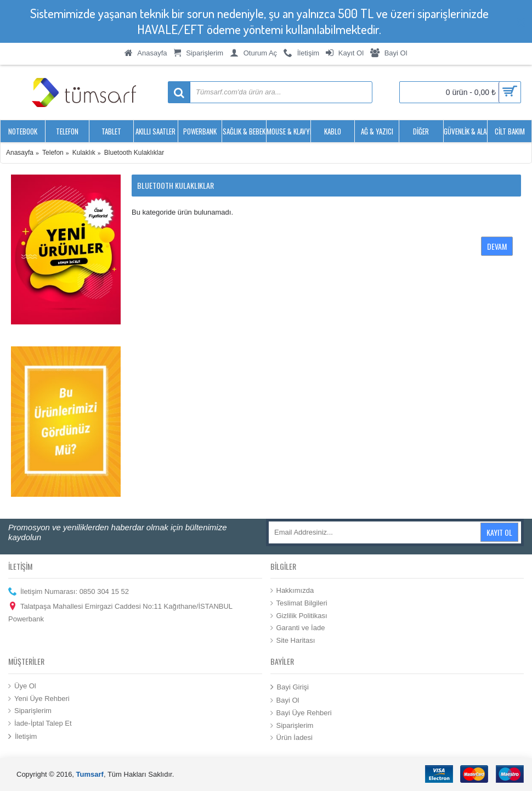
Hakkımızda (292, 591)
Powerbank (26, 619)
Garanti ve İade (298, 628)
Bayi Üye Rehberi (301, 713)
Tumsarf (90, 774)
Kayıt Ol (499, 532)
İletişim (22, 737)
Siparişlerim (30, 711)
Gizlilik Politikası (299, 615)
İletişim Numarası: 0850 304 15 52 (69, 592)
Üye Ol (22, 686)
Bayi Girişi (290, 688)
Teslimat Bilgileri (299, 603)
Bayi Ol (285, 700)
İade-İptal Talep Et (40, 723)
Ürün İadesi (292, 738)
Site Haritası (293, 640)
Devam (497, 246)
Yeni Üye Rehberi (39, 698)
